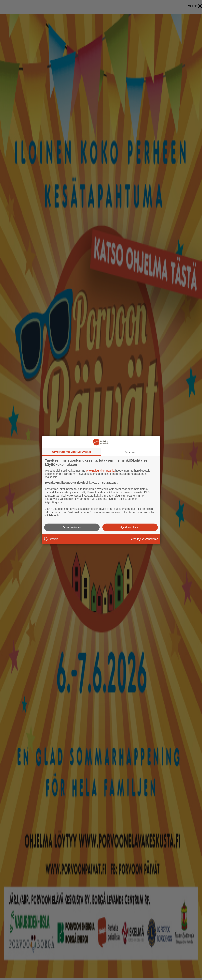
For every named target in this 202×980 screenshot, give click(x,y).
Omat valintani (72, 527)
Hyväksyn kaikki (130, 527)
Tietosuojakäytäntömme (144, 539)
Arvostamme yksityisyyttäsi (71, 452)
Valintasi (131, 452)
